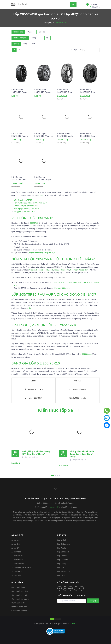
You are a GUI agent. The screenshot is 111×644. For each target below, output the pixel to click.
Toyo (87, 270)
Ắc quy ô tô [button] (17, 535)
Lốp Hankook (62, 556)
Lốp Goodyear (63, 560)
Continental (65, 270)
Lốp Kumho (62, 548)
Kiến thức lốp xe (56, 410)
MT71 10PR (68, 282)
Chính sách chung (18, 587)
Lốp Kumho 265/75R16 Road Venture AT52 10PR (20, 135)
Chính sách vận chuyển (20, 599)
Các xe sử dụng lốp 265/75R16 (26, 206)
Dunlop (81, 270)
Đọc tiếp (16, 463)
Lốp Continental (63, 552)
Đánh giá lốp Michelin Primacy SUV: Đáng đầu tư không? (36, 453)
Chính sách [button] (17, 582)
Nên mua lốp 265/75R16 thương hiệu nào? (30, 203)
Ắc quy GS (16, 544)
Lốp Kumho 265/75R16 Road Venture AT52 (65, 91)
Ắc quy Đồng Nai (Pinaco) (21, 567)
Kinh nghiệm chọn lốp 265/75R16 (27, 209)
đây (30, 308)
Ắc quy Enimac (17, 560)
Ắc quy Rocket (17, 556)
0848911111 (48, 503)
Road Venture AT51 (80, 282)
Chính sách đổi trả (18, 603)
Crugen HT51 (57, 282)
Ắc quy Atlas (16, 552)
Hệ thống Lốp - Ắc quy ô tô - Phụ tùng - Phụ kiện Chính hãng (55, 499)
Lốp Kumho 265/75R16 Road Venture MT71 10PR (89, 135)
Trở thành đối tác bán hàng (72, 596)
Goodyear (74, 270)
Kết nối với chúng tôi (68, 582)
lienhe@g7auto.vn (67, 503)
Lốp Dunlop (62, 564)
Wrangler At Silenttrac (62, 288)
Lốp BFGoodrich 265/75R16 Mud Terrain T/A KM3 (65, 135)
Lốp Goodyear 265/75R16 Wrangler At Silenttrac (44, 135)
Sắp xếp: (74, 50)
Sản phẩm (95, 6)
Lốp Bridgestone (64, 544)
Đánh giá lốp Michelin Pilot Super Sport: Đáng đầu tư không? (82, 454)
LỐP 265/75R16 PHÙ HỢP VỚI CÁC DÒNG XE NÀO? (54, 294)
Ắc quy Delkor (17, 571)
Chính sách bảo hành (20, 591)
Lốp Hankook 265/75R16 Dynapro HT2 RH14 (20, 91)
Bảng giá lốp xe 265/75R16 (24, 212)
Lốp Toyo (61, 567)
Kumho (57, 270)
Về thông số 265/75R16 (23, 200)
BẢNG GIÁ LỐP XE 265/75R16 (36, 363)
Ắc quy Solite (16, 575)
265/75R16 (34, 223)
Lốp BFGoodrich (64, 571)
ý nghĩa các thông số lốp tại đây (41, 253)
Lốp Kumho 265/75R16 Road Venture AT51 (88, 91)
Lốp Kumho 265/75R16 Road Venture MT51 (19, 179)
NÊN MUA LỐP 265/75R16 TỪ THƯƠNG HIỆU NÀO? (53, 259)
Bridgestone (41, 270)
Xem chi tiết (55, 507)
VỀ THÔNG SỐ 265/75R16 (32, 218)
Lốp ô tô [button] (62, 535)
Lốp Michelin (62, 540)
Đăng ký (93, 601)
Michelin (32, 270)
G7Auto (41, 195)
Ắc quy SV (15, 548)
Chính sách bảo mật (19, 595)
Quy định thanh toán (19, 607)
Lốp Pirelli (61, 575)
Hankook (50, 270)
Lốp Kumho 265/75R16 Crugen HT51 (43, 179)
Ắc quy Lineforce (18, 564)
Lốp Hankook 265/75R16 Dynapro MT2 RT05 (43, 91)
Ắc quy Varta (16, 540)
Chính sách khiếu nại (20, 611)
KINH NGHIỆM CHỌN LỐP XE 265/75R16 (45, 325)
